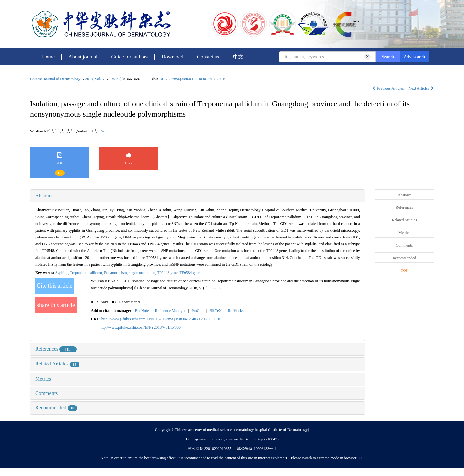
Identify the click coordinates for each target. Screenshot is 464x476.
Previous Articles (388, 88)
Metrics (43, 379)
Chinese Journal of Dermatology (55, 79)
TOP (404, 270)
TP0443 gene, (168, 273)
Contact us (208, 57)
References (56, 349)
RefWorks (236, 311)
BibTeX (216, 311)
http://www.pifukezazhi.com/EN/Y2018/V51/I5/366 (140, 327)
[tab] (198, 196)
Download (172, 57)
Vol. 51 (100, 79)
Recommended (56, 408)
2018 (89, 79)
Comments (46, 393)
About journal (83, 57)
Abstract (44, 196)
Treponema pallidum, (87, 273)
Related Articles (57, 364)
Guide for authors (129, 57)
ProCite (198, 311)
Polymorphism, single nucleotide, (131, 273)
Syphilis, (63, 273)
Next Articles (421, 88)
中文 (238, 57)
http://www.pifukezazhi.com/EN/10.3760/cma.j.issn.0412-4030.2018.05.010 (161, 319)
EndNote (142, 311)
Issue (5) (117, 79)
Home (48, 57)
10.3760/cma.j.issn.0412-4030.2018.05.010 (193, 79)
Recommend (129, 302)
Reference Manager (170, 311)
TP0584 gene (190, 273)
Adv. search (414, 57)
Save (105, 302)
